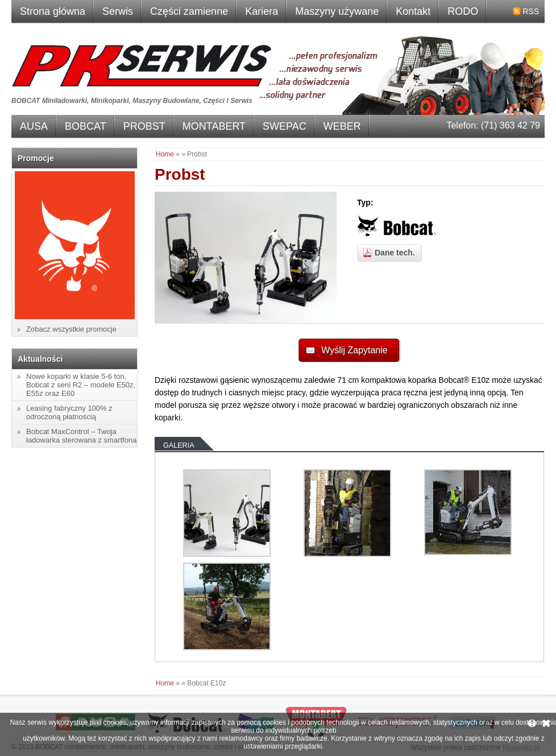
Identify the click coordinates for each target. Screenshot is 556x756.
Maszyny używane (337, 11)
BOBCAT (86, 126)
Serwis (118, 11)
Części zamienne (189, 11)
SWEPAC (285, 126)
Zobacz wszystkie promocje (71, 329)
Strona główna (53, 11)
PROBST (144, 126)
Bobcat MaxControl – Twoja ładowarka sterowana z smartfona (81, 436)
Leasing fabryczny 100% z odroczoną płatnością (69, 412)
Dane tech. (395, 253)
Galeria (179, 445)
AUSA (34, 126)
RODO (463, 11)
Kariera (262, 11)
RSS (531, 11)
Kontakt (413, 11)
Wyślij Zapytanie (354, 350)
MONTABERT (214, 126)
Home (165, 154)
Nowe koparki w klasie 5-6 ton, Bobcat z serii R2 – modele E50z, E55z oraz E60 (81, 385)
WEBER (342, 126)
